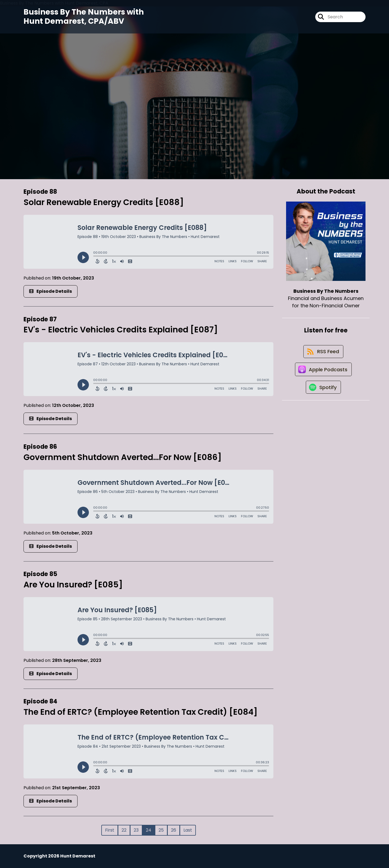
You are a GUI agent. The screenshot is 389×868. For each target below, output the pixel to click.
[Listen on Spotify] (323, 391)
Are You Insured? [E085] (73, 585)
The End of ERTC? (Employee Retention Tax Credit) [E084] (140, 712)
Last (188, 830)
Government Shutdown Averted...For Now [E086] (123, 457)
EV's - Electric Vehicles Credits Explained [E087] (121, 330)
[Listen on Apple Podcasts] (323, 372)
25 (161, 830)
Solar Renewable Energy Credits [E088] (104, 202)
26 (174, 830)
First (110, 830)
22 (124, 830)
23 (136, 830)
